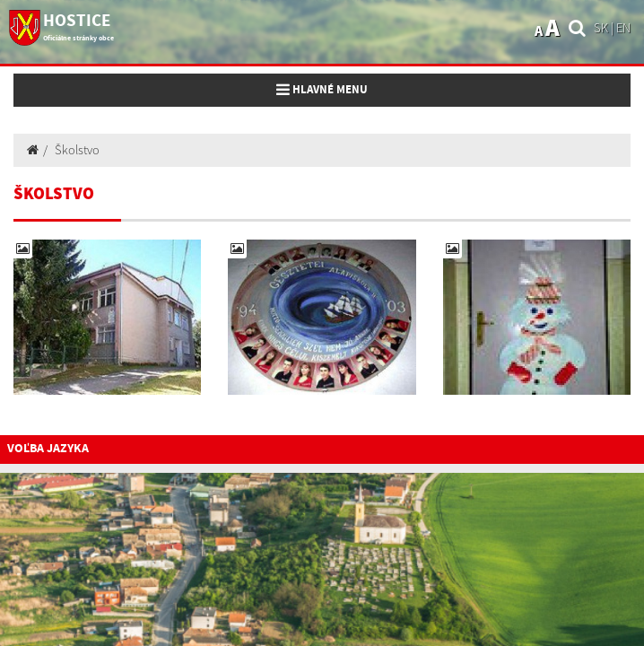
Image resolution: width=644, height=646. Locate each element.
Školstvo (77, 150)
